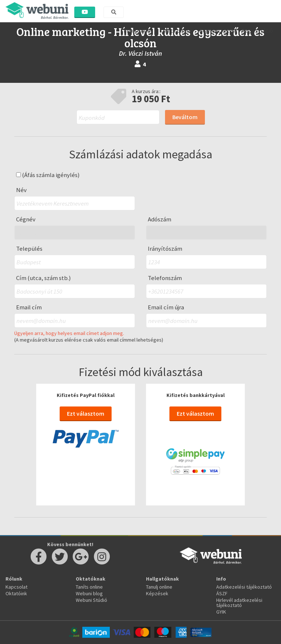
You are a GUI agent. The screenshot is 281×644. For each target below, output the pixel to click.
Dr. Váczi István (140, 53)
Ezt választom (86, 413)
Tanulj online (137, 30)
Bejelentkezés (217, 30)
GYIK (221, 612)
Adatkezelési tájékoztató (244, 587)
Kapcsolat (16, 587)
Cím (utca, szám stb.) (44, 278)
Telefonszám (165, 278)
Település (29, 249)
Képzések (157, 593)
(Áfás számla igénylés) (48, 175)
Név (21, 190)
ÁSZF (222, 593)
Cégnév (26, 219)
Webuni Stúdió (91, 600)
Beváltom (185, 117)
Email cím (29, 307)
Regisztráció (257, 30)
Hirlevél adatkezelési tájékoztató (239, 603)
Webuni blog (89, 593)
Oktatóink (16, 593)
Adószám (160, 219)
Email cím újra (166, 307)
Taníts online (176, 30)
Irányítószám (165, 249)
